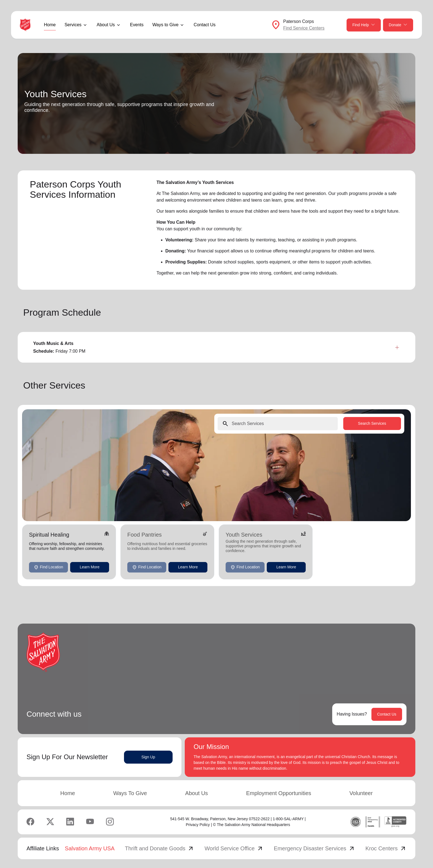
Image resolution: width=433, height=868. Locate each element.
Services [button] (73, 25)
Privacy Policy (198, 825)
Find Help (364, 25)
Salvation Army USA (90, 848)
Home (50, 25)
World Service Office (234, 848)
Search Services (372, 423)
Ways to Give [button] (166, 25)
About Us (197, 793)
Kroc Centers (386, 848)
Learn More (90, 567)
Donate (398, 25)
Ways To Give (130, 793)
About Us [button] (106, 25)
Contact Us (204, 25)
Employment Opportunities (279, 793)
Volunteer (361, 793)
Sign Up (148, 757)
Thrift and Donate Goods (159, 848)
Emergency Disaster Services (315, 848)
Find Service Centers (304, 28)
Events (137, 25)
